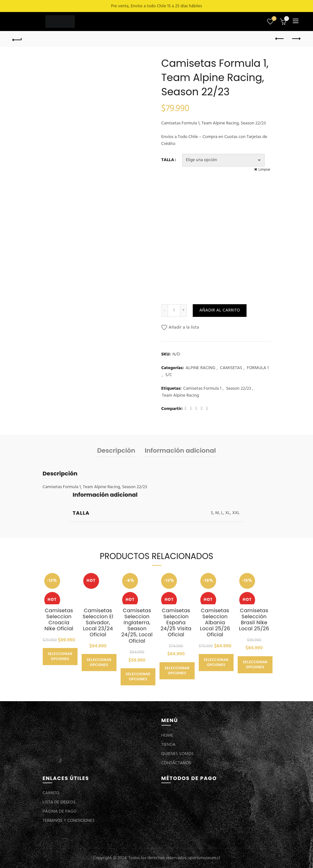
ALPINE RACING (200, 368)
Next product (296, 39)
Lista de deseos (274, 19)
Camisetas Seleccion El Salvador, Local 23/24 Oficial (98, 623)
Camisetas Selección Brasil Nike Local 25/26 (254, 620)
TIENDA (169, 745)
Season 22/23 (238, 389)
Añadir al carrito (220, 310)
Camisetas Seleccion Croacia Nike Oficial (59, 620)
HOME (167, 736)
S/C (169, 375)
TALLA (168, 160)
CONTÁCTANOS (176, 763)
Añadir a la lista (184, 327)
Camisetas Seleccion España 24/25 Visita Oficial (176, 623)
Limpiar (265, 170)
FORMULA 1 (258, 368)
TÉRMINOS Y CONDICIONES (69, 821)
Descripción (116, 450)
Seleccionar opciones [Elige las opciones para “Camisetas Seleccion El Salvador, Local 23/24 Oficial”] (99, 663)
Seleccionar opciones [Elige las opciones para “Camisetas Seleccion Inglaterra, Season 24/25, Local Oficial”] (138, 677)
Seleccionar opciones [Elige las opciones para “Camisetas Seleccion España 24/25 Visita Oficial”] (177, 671)
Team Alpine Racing (181, 396)
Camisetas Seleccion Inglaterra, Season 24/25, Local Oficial (137, 626)
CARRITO (51, 793)
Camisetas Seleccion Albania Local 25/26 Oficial (215, 623)
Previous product (280, 39)
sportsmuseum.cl (204, 858)
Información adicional (180, 450)
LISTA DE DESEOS (59, 802)
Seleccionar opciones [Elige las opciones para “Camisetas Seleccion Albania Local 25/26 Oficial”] (216, 663)
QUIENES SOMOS (178, 754)
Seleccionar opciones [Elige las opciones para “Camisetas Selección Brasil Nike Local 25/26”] (255, 665)
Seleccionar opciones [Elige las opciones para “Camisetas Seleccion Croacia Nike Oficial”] (60, 657)
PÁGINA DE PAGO (60, 811)
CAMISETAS (231, 368)
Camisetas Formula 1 (202, 389)
